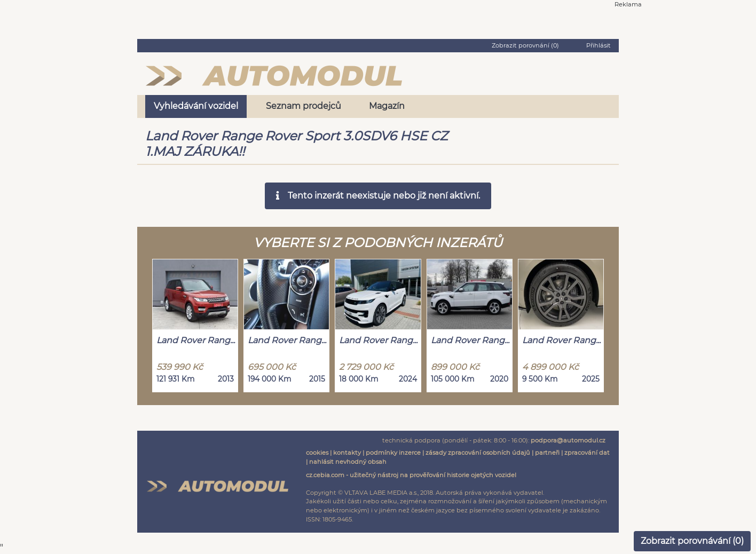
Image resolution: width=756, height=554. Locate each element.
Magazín (387, 106)
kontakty (347, 453)
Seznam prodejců (304, 106)
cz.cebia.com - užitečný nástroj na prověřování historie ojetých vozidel (411, 475)
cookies (317, 453)
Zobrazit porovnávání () (692, 541)
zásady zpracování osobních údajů (478, 453)
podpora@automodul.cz (568, 440)
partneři (547, 453)
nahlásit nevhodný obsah (348, 462)
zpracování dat (587, 453)
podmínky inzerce (393, 453)
